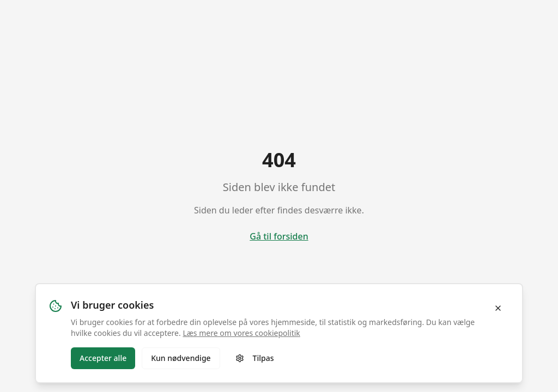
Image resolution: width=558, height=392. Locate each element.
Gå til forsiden (279, 236)
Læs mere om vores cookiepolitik (241, 333)
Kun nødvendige (181, 358)
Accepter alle (103, 358)
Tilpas (255, 358)
